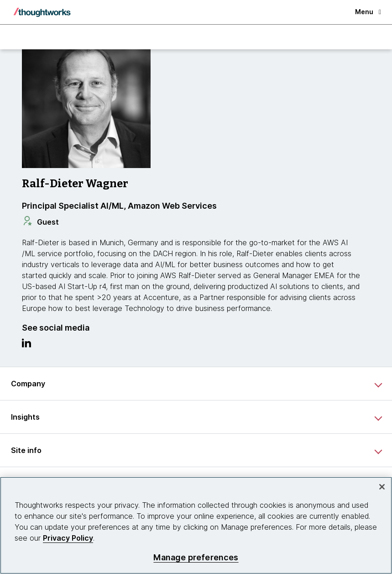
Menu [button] (368, 12)
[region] (196, 525)
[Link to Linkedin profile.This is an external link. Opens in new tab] (26, 345)
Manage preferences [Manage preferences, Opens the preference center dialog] (196, 557)
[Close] (382, 487)
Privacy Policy (68, 538)
